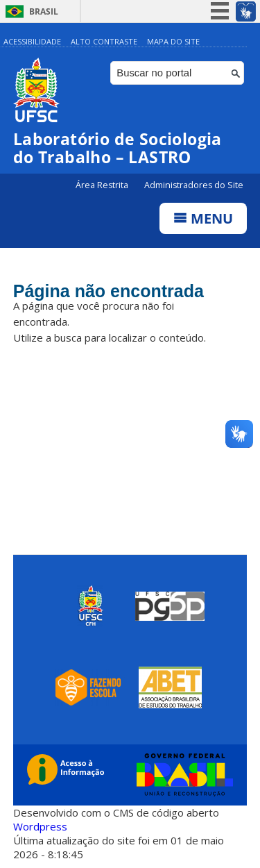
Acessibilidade (32, 41)
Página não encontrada (109, 291)
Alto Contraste (104, 41)
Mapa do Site (173, 41)
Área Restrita (103, 185)
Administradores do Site (194, 185)
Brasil (44, 11)
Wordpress (40, 826)
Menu (203, 218)
